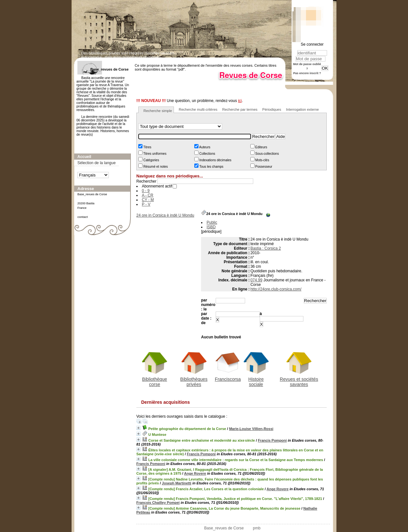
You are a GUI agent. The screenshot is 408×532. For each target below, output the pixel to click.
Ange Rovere (195, 473)
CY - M (148, 200)
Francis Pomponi (272, 440)
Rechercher (146, 181)
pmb (257, 528)
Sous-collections (267, 154)
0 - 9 (146, 191)
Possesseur (263, 167)
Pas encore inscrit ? (307, 73)
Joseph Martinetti (177, 483)
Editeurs (261, 147)
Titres (147, 147)
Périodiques (272, 109)
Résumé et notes (155, 167)
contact (83, 217)
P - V (146, 204)
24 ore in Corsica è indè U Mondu (165, 215)
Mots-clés (262, 160)
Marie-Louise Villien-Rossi (251, 429)
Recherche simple (158, 111)
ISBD (211, 227)
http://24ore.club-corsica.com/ (276, 289)
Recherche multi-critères (198, 109)
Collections (207, 154)
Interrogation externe (302, 109)
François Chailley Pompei (158, 503)
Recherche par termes (240, 109)
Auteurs (204, 147)
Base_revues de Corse (224, 528)
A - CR (147, 195)
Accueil (84, 157)
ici (240, 101)
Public (212, 222)
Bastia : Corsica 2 (266, 248)
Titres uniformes (154, 154)
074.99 (256, 280)
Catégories (151, 160)
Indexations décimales (215, 160)
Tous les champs (211, 167)
